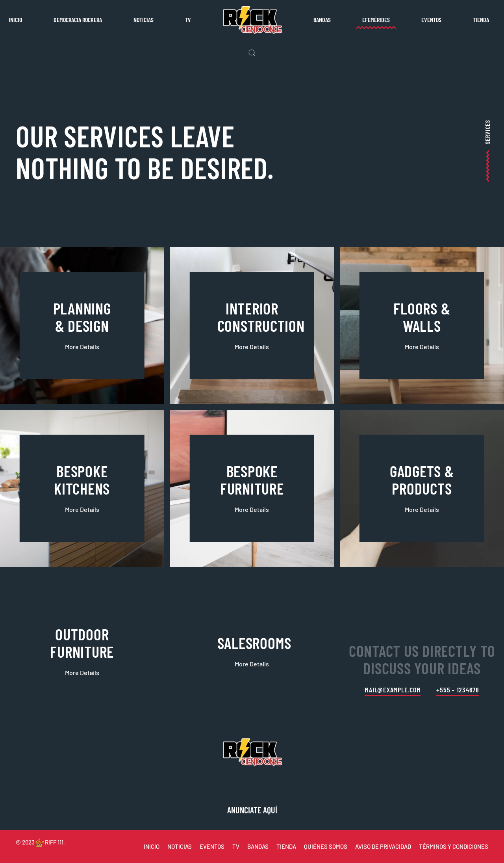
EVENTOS (212, 846)
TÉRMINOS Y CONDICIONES (454, 846)
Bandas (322, 20)
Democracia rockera (78, 20)
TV (188, 20)
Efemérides (376, 20)
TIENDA (286, 846)
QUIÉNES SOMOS (326, 846)
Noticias (144, 20)
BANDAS (258, 846)
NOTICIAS (180, 846)
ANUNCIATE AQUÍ (252, 810)
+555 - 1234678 (458, 690)
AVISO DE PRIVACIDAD (383, 846)
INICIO (152, 846)
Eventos (431, 20)
